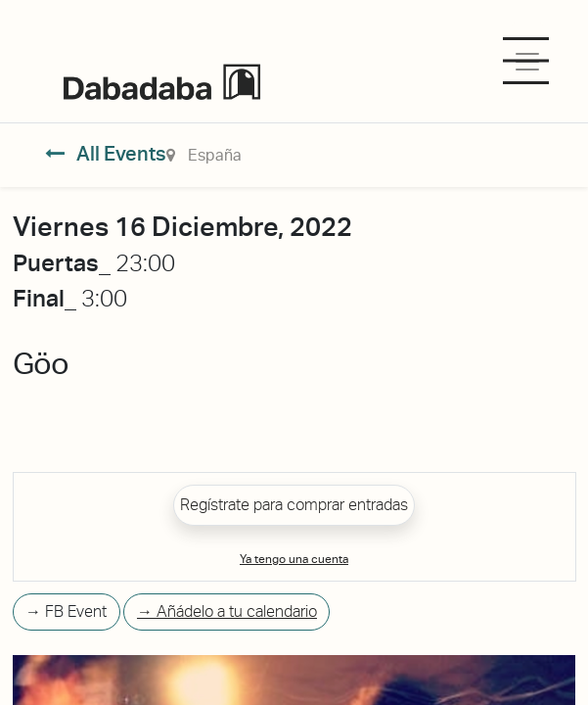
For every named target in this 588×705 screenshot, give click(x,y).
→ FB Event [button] (66, 611)
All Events (106, 154)
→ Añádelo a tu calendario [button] (227, 611)
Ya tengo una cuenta (294, 559)
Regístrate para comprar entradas (294, 505)
